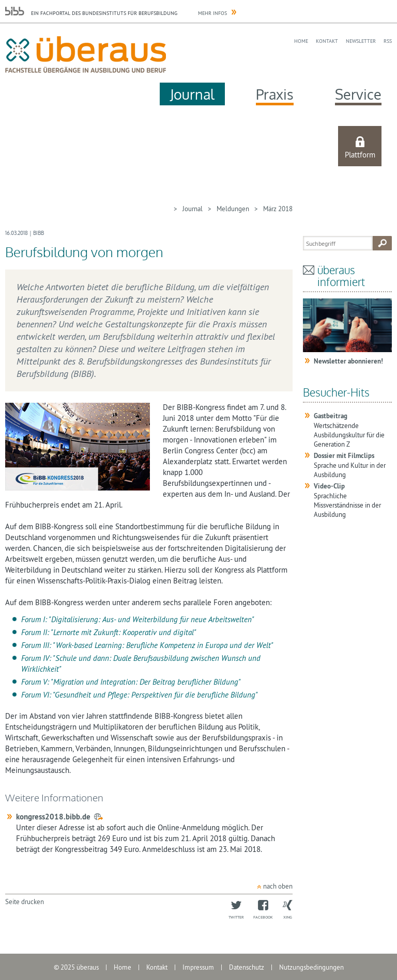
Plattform (360, 155)
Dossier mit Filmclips (344, 456)
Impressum (198, 967)
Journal (192, 94)
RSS (388, 41)
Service (358, 94)
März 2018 (278, 209)
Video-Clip (329, 486)
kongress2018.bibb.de (53, 817)
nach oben (278, 886)
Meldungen (233, 209)
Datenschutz (247, 967)
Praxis (275, 94)
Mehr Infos (212, 13)
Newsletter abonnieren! (348, 361)
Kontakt (327, 41)
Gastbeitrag (331, 416)
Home (301, 41)
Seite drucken (25, 902)
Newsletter (361, 41)
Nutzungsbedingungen (311, 967)
